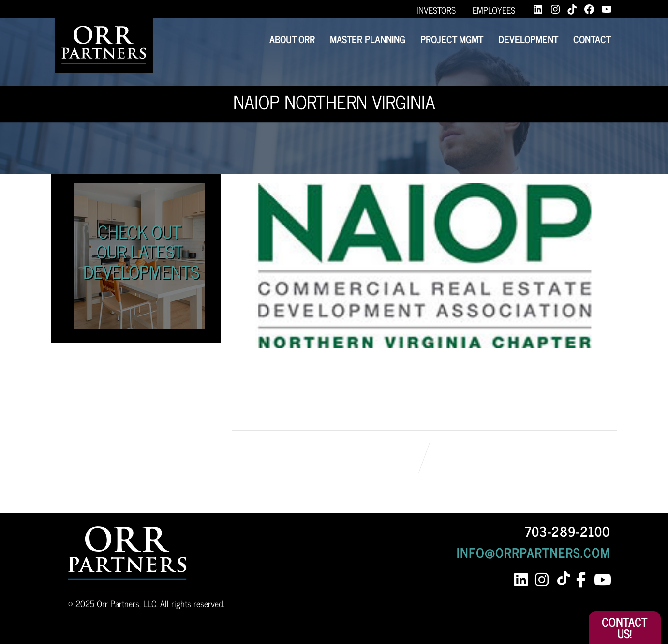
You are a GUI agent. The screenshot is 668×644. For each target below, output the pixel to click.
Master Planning (368, 39)
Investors (436, 10)
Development (528, 39)
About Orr (292, 39)
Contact (592, 39)
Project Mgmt (452, 39)
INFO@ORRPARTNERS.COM (533, 552)
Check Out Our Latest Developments (141, 251)
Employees (494, 10)
